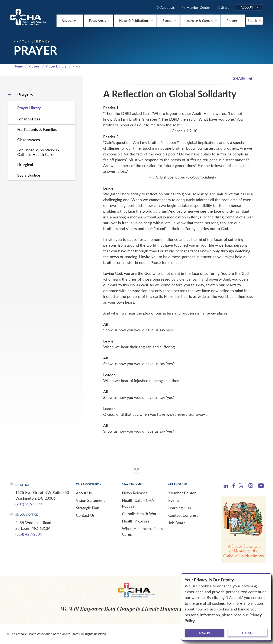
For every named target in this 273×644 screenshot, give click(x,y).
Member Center (182, 493)
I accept (205, 633)
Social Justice (29, 175)
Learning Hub (180, 508)
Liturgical (25, 165)
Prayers (34, 66)
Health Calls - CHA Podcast (138, 503)
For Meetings (29, 119)
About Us (84, 493)
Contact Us (85, 515)
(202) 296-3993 (29, 504)
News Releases (135, 493)
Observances (29, 140)
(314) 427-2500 (29, 534)
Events (174, 500)
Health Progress (136, 521)
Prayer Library (56, 66)
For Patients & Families (37, 129)
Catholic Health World (141, 514)
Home (18, 66)
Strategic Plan (88, 508)
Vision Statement (90, 500)
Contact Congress (183, 515)
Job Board (177, 523)
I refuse (248, 633)
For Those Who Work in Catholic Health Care (38, 152)
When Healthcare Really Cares (143, 531)
